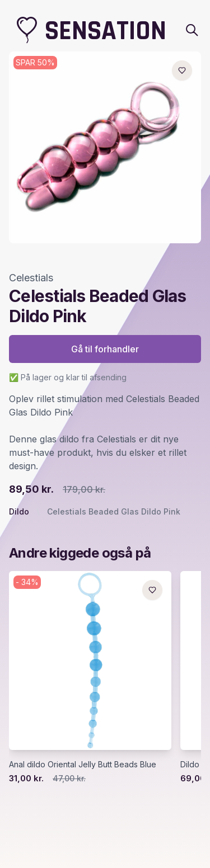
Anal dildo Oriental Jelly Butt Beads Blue (83, 764)
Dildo (19, 511)
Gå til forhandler (105, 349)
